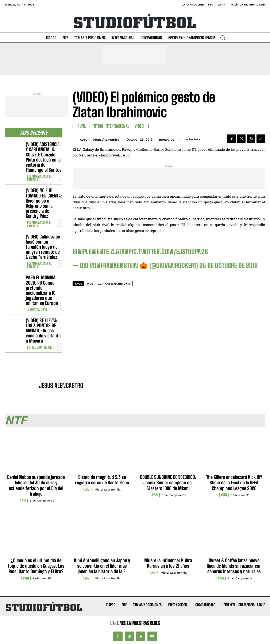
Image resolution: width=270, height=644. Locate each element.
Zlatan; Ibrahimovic (114, 284)
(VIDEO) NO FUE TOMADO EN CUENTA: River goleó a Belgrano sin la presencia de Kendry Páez (44, 203)
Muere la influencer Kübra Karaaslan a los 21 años (168, 563)
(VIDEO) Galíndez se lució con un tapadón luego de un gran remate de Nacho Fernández (43, 247)
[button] (223, 37)
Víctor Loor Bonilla (108, 490)
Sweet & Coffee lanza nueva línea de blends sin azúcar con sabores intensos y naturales (234, 566)
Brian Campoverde (42, 501)
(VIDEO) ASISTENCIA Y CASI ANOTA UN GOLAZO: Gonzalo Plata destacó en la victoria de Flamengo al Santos (44, 157)
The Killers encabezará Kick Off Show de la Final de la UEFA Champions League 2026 (234, 483)
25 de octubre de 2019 (229, 266)
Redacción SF (240, 495)
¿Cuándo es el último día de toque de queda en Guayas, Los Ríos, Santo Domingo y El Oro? (36, 566)
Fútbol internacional (111, 126)
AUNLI (82, 126)
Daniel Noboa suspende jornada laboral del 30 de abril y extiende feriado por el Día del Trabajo (36, 485)
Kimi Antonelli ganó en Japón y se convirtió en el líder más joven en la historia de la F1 (102, 566)
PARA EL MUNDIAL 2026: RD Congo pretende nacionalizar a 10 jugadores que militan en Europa (42, 290)
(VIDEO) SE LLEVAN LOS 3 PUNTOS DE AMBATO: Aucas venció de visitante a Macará (43, 331)
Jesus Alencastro (106, 140)
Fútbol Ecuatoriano (40, 347)
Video (139, 126)
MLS (90, 284)
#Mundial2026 (37, 310)
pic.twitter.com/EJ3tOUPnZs (168, 252)
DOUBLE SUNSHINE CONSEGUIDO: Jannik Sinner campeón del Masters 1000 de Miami (168, 483)
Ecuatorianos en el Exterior (39, 178)
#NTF (23, 500)
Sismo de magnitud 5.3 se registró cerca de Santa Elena (102, 480)
